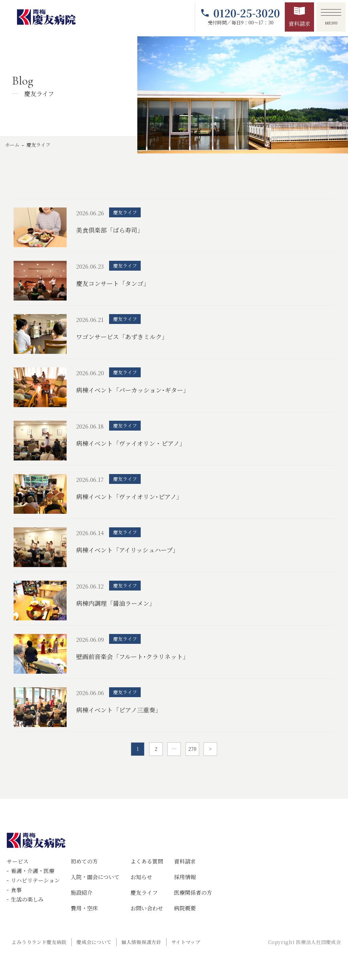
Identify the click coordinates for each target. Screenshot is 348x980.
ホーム (12, 145)
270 (192, 749)
